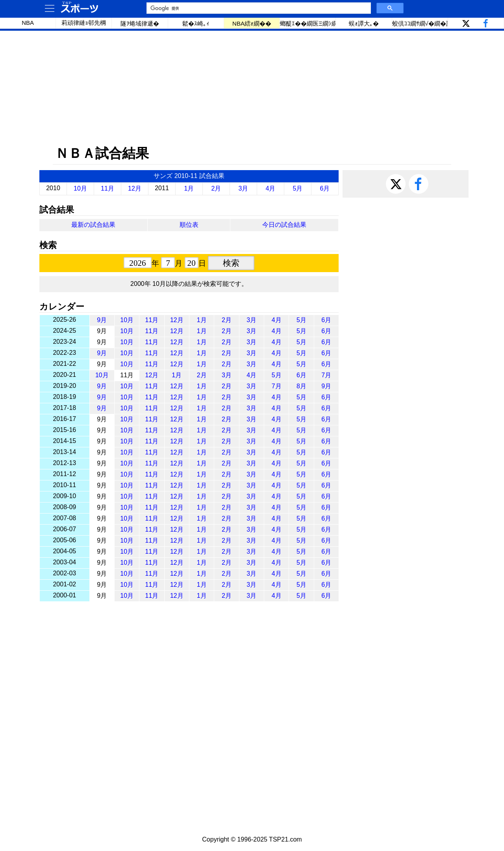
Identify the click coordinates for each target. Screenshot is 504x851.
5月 (298, 188)
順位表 (189, 225)
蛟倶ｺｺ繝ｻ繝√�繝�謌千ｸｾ (420, 23)
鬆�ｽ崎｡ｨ (196, 23)
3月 (244, 188)
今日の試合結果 (284, 225)
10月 (80, 188)
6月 (325, 188)
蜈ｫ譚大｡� (364, 23)
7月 (326, 375)
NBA (28, 23)
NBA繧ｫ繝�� (252, 23)
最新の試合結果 (93, 225)
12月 (135, 188)
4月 (271, 188)
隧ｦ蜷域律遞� (140, 23)
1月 (189, 188)
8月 (301, 386)
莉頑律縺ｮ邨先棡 (84, 23)
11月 (107, 188)
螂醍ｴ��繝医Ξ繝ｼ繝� (308, 23)
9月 (102, 320)
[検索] (258, 8)
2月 (216, 188)
